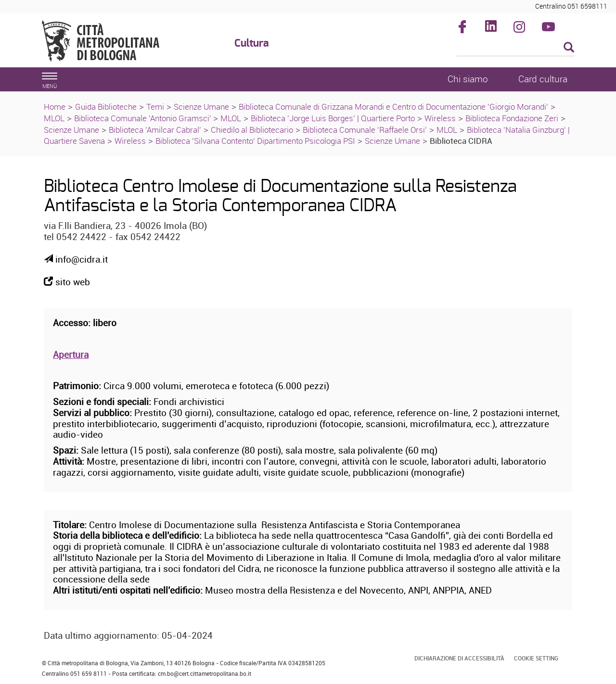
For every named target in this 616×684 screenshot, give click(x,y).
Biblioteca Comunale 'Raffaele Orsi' (365, 130)
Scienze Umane (201, 107)
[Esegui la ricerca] (569, 48)
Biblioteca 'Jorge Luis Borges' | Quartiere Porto (333, 118)
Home (55, 107)
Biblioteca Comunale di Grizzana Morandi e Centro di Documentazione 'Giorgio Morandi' (393, 107)
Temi (155, 107)
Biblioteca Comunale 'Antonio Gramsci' (144, 118)
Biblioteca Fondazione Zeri (512, 118)
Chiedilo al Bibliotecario (252, 130)
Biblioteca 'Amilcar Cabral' (155, 130)
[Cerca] (516, 48)
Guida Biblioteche (106, 107)
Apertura (71, 355)
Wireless (440, 118)
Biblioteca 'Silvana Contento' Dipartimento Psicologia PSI (255, 141)
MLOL (54, 118)
